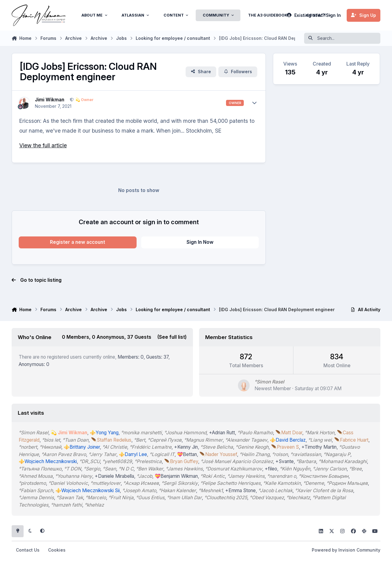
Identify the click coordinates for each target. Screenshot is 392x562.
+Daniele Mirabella (115, 476)
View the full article (43, 145)
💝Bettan (187, 454)
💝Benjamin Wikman (177, 476)
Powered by (346, 550)
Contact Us (28, 550)
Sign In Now (200, 242)
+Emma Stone (241, 490)
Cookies (57, 550)
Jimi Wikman (50, 100)
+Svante (285, 461)
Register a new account (77, 242)
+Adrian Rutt (222, 433)
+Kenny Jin (186, 447)
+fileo (271, 469)
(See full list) (172, 337)
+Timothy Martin (319, 447)
